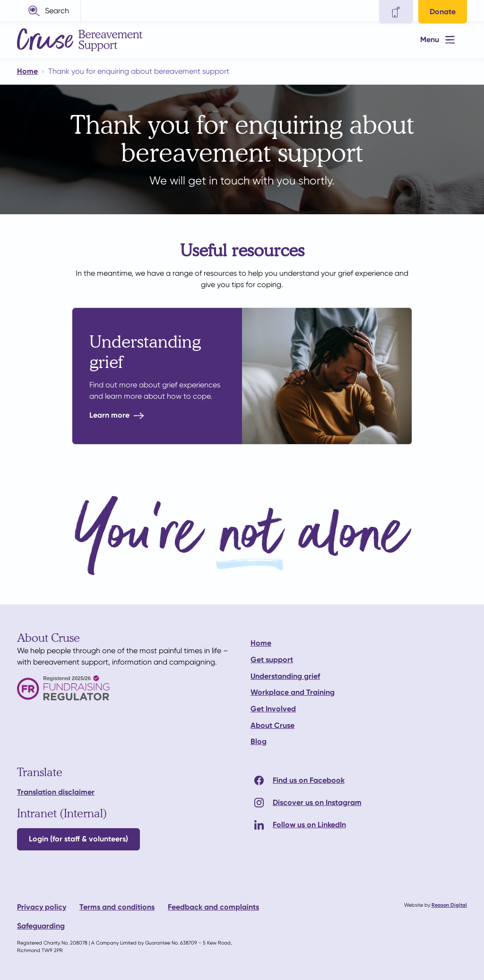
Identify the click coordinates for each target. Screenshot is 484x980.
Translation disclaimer (56, 792)
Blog (259, 741)
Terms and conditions (117, 907)
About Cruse (272, 725)
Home (261, 643)
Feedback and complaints (213, 907)
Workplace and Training (293, 692)
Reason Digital (449, 905)
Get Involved (273, 709)
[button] (49, 11)
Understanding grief (285, 676)
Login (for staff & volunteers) (78, 839)
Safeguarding (41, 926)
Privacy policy (42, 907)
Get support (272, 660)
